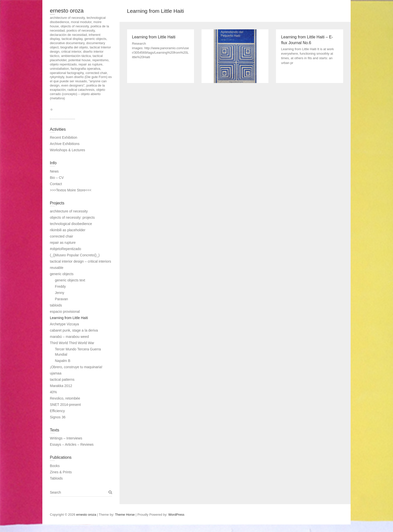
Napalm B (63, 361)
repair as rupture (63, 243)
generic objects (62, 274)
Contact (56, 184)
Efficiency (57, 411)
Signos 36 (58, 417)
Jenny (60, 293)
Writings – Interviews (66, 438)
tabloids (56, 305)
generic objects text (70, 280)
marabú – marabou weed (69, 337)
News (54, 171)
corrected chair (62, 236)
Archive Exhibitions (65, 144)
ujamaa (56, 373)
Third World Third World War (72, 343)
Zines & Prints (61, 472)
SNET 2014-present (65, 405)
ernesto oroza (67, 11)
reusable (57, 268)
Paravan (61, 299)
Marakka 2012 (61, 386)
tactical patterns (62, 379)
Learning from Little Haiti (69, 318)
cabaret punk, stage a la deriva (74, 330)
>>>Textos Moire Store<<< (71, 190)
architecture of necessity (69, 211)
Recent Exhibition (64, 137)
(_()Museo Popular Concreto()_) (75, 255)
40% (53, 392)
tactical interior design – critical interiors (80, 261)
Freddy (60, 286)
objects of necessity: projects (72, 217)
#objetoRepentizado (66, 249)
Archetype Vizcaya (64, 324)
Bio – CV (57, 178)
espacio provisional (65, 312)
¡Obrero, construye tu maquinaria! (76, 367)
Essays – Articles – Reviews (72, 444)
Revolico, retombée (65, 398)
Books (55, 466)
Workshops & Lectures (68, 150)
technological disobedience (71, 224)
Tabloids (56, 478)
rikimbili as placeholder (68, 230)
